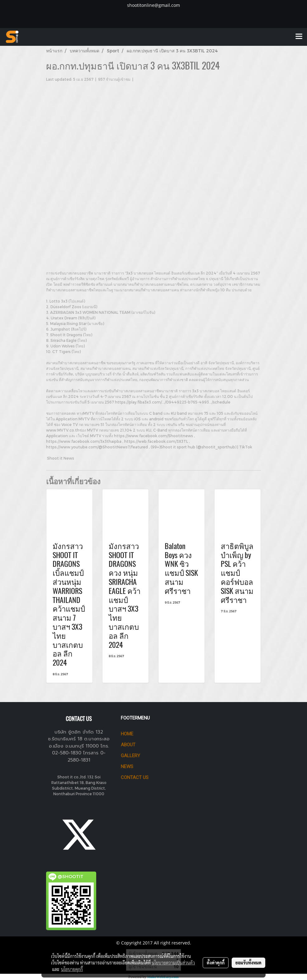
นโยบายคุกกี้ (72, 969)
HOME (127, 734)
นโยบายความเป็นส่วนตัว (173, 963)
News (127, 767)
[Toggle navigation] (299, 37)
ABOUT (128, 745)
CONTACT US (135, 777)
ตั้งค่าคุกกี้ (216, 963)
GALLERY (130, 756)
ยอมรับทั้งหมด (248, 963)
